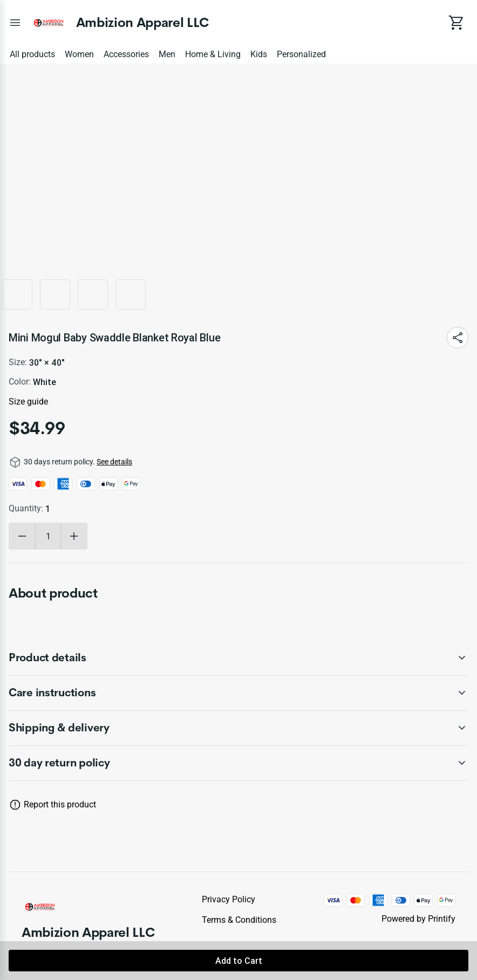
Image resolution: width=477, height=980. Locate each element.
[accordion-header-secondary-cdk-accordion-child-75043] (238, 763)
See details (114, 462)
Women (79, 54)
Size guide (28, 402)
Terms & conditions (239, 920)
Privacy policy (229, 899)
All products (32, 54)
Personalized (301, 54)
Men (167, 54)
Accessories (126, 54)
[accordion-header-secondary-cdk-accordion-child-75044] (238, 658)
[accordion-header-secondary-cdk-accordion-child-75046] (238, 728)
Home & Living (213, 54)
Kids (259, 54)
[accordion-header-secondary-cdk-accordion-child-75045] (238, 693)
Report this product (60, 804)
